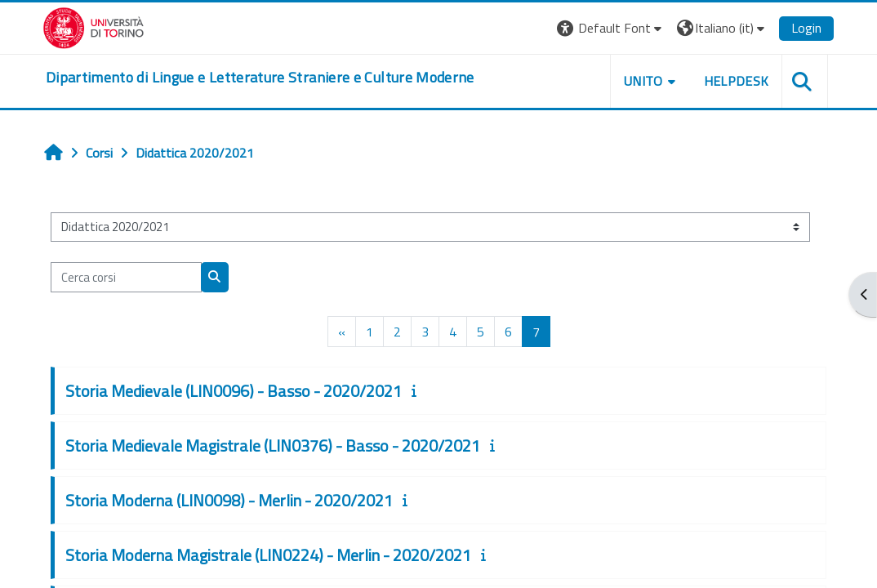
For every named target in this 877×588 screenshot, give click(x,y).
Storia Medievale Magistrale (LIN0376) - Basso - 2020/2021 (275, 445)
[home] (264, 78)
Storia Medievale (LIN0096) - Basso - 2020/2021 (236, 391)
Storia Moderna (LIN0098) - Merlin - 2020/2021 (231, 500)
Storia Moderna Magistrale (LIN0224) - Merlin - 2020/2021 (271, 555)
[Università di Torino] (98, 26)
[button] (606, 28)
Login (802, 28)
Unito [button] (639, 81)
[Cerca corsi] (129, 277)
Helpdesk (732, 81)
